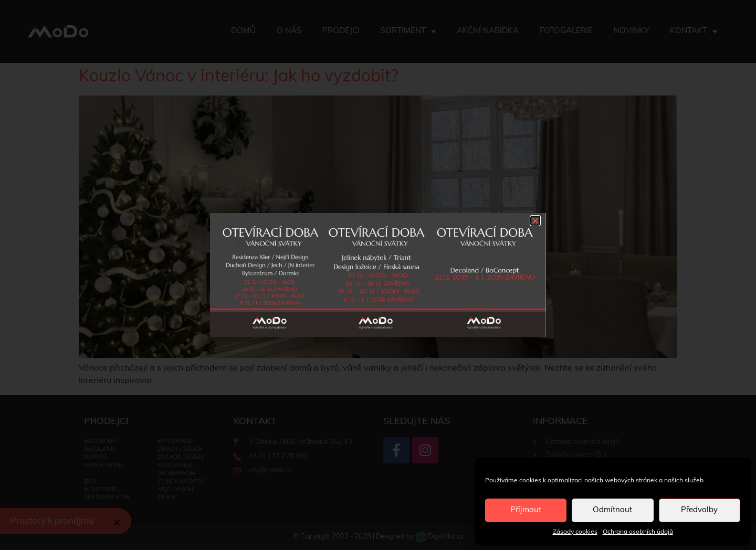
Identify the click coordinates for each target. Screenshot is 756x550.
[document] (378, 275)
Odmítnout (612, 510)
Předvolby (699, 510)
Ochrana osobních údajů (638, 532)
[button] (535, 221)
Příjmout (526, 510)
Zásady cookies (575, 532)
